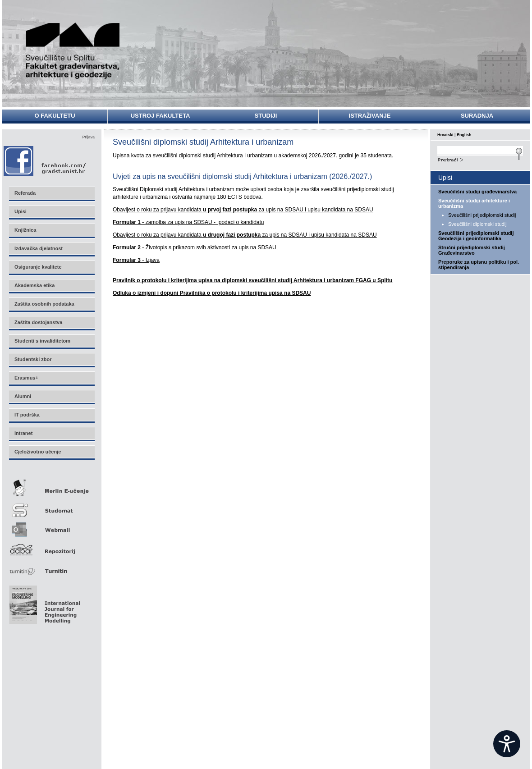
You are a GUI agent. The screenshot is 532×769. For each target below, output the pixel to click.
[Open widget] (507, 744)
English (464, 135)
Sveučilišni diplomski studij (477, 224)
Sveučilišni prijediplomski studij (482, 215)
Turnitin (51, 567)
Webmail (51, 527)
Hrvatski (445, 135)
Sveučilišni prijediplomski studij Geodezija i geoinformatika (476, 236)
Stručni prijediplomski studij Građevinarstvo (472, 250)
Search (480, 159)
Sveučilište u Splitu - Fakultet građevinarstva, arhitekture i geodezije (73, 51)
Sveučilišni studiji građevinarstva (477, 192)
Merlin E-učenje (51, 486)
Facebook (45, 161)
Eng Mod (44, 602)
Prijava (88, 137)
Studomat (51, 506)
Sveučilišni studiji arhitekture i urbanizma (474, 203)
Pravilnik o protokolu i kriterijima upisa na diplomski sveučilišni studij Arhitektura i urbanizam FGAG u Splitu (252, 280)
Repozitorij (51, 547)
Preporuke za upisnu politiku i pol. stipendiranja (479, 265)
